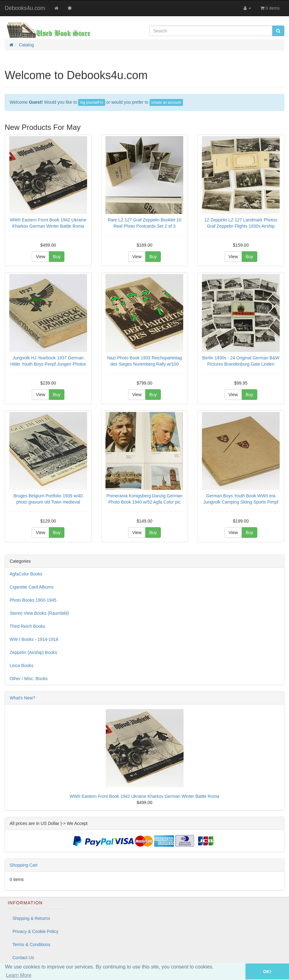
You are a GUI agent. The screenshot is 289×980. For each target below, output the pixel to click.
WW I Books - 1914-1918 (34, 639)
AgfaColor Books (26, 574)
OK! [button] (267, 972)
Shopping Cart (24, 865)
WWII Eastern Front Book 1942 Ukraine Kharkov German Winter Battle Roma (144, 796)
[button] (237, 971)
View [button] (40, 257)
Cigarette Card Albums (32, 587)
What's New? (22, 698)
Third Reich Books (27, 626)
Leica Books (21, 665)
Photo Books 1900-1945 (33, 600)
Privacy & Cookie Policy (35, 931)
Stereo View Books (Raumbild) (39, 613)
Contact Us (23, 958)
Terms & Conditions (31, 944)
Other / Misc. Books (29, 679)
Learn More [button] (19, 975)
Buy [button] (57, 257)
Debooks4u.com (25, 8)
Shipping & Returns (31, 918)
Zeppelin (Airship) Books (33, 652)
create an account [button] (166, 102)
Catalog (26, 45)
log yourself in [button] (91, 102)
